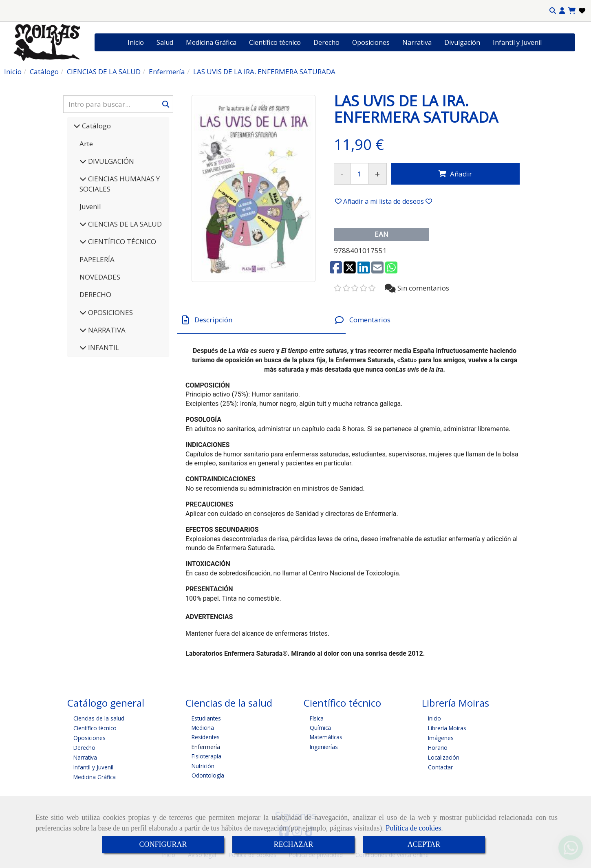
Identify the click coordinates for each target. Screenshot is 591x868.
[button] (562, 11)
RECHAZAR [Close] (293, 844)
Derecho (326, 42)
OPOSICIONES (110, 312)
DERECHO (95, 294)
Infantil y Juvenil (517, 42)
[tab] (261, 320)
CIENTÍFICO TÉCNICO (121, 241)
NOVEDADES (100, 277)
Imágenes (441, 738)
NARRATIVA (106, 330)
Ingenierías (324, 747)
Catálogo (96, 126)
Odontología (208, 775)
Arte (86, 144)
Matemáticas (326, 737)
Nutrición (203, 766)
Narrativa (417, 42)
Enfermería (206, 747)
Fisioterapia (206, 756)
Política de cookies (413, 828)
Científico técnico (275, 42)
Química (320, 728)
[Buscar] (118, 104)
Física (317, 718)
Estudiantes (206, 718)
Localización (444, 757)
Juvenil (90, 206)
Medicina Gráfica (211, 42)
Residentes (206, 737)
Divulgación (462, 42)
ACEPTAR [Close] (424, 844)
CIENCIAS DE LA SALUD (124, 224)
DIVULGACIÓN (110, 161)
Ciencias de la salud (99, 718)
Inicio (136, 42)
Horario (438, 748)
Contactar (440, 767)
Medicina (203, 728)
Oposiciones (371, 42)
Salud (165, 42)
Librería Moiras (447, 728)
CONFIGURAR (163, 844)
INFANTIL (103, 347)
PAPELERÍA (97, 259)
